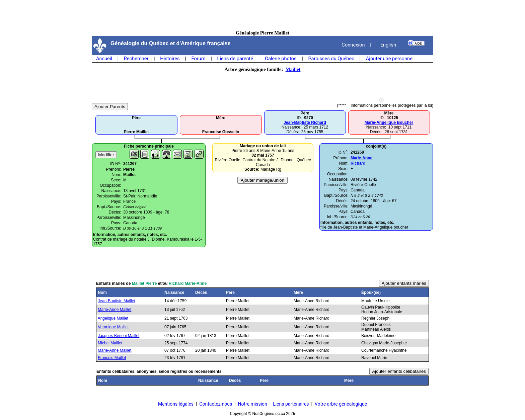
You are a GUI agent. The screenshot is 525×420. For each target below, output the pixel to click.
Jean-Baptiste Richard (305, 122)
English (388, 45)
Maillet (293, 69)
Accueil (104, 59)
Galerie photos (281, 59)
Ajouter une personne (389, 59)
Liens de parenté (235, 59)
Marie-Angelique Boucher (389, 122)
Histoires (170, 59)
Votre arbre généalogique (341, 404)
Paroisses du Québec (331, 59)
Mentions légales (176, 404)
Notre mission (253, 404)
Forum (198, 59)
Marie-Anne (361, 158)
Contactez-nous (216, 404)
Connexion (353, 45)
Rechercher (136, 59)
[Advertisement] (262, 15)
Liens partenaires (291, 404)
